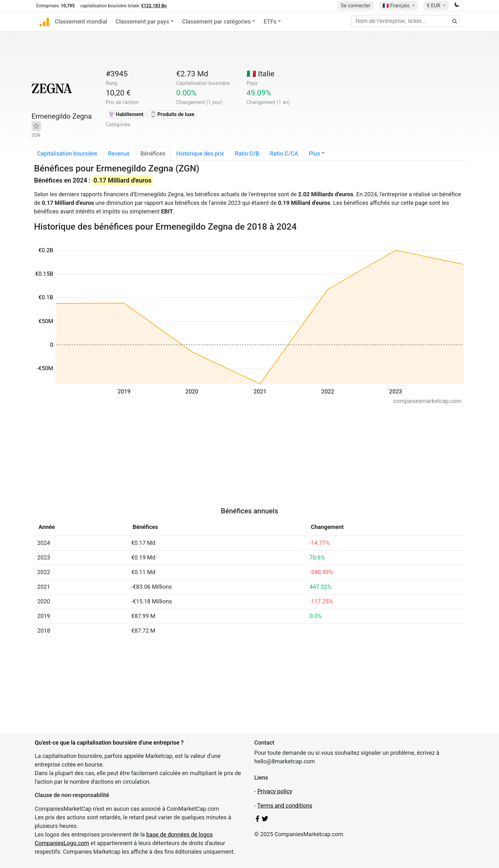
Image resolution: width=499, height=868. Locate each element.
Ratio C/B (247, 153)
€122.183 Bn (154, 6)
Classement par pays (142, 21)
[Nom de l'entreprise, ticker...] (405, 21)
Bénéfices (153, 153)
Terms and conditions (285, 806)
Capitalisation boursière (67, 153)
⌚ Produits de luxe (172, 114)
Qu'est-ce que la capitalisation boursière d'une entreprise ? (109, 743)
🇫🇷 (397, 6)
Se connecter (356, 6)
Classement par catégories (216, 21)
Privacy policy (275, 791)
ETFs (270, 21)
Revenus (119, 153)
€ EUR (434, 6)
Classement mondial (81, 21)
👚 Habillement (126, 114)
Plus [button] (315, 153)
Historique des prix (200, 153)
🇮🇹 (261, 74)
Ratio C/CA (284, 153)
